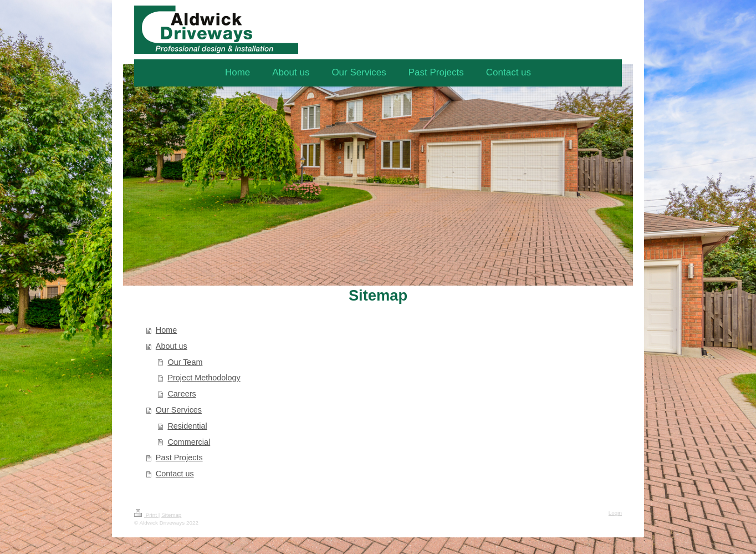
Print (146, 515)
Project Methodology (204, 378)
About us (172, 346)
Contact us (175, 474)
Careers (182, 394)
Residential (187, 426)
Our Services (179, 410)
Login (615, 513)
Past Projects (179, 458)
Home (166, 330)
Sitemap (171, 515)
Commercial (189, 442)
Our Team (185, 362)
